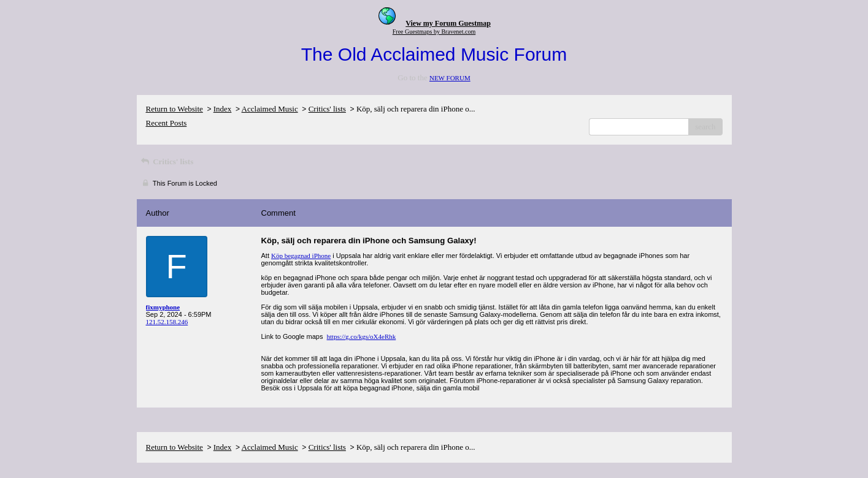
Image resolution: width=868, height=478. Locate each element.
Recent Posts (167, 123)
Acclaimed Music (270, 109)
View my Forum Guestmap (448, 23)
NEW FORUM (450, 78)
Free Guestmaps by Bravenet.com (434, 32)
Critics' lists (327, 109)
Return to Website (175, 109)
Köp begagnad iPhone (301, 256)
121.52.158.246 (167, 322)
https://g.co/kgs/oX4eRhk (362, 336)
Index (223, 109)
